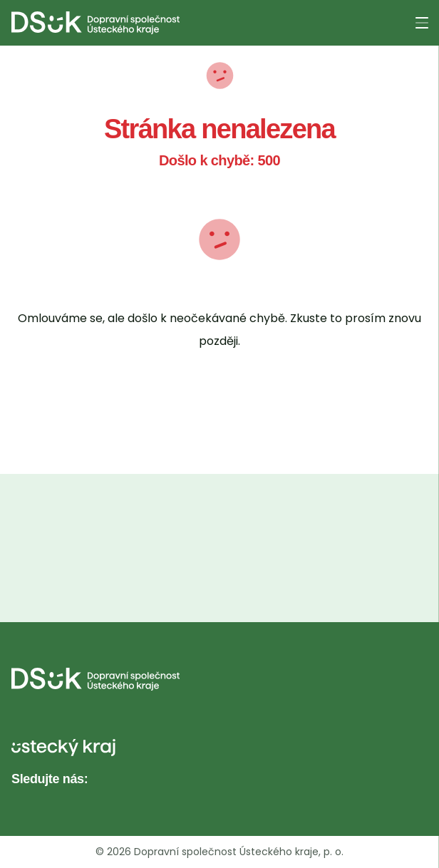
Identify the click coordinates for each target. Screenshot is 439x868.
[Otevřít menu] (422, 23)
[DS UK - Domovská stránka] (95, 23)
